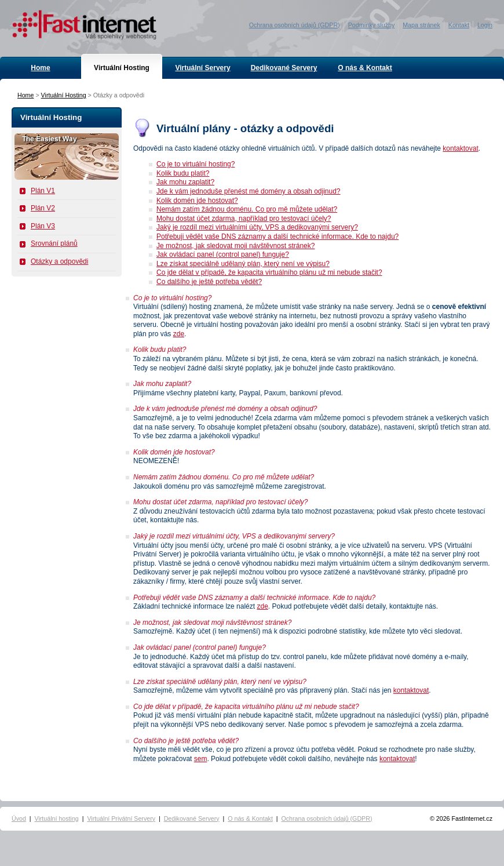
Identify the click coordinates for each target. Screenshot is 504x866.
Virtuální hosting (57, 818)
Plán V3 (43, 226)
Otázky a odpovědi (59, 261)
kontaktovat (460, 148)
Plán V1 (43, 191)
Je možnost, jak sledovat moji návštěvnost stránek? (235, 246)
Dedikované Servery (284, 68)
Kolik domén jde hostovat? (197, 201)
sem (201, 759)
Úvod (19, 818)
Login (485, 25)
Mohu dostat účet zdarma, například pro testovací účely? (244, 219)
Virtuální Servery (202, 68)
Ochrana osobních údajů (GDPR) (295, 25)
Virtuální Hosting (122, 68)
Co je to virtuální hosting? (196, 164)
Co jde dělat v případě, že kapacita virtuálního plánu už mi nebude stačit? (269, 272)
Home (40, 68)
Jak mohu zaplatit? (185, 182)
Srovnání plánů (54, 243)
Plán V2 (43, 208)
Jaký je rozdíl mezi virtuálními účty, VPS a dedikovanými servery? (257, 227)
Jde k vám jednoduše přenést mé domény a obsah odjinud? (249, 191)
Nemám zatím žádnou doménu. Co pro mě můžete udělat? (247, 209)
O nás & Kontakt (365, 68)
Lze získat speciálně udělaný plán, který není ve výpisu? (243, 264)
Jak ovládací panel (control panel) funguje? (223, 254)
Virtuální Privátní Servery (121, 818)
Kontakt (459, 25)
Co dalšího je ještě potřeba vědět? (209, 282)
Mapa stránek (421, 25)
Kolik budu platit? (183, 173)
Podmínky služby (372, 25)
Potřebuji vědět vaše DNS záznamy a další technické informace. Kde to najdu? (277, 236)
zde (179, 334)
